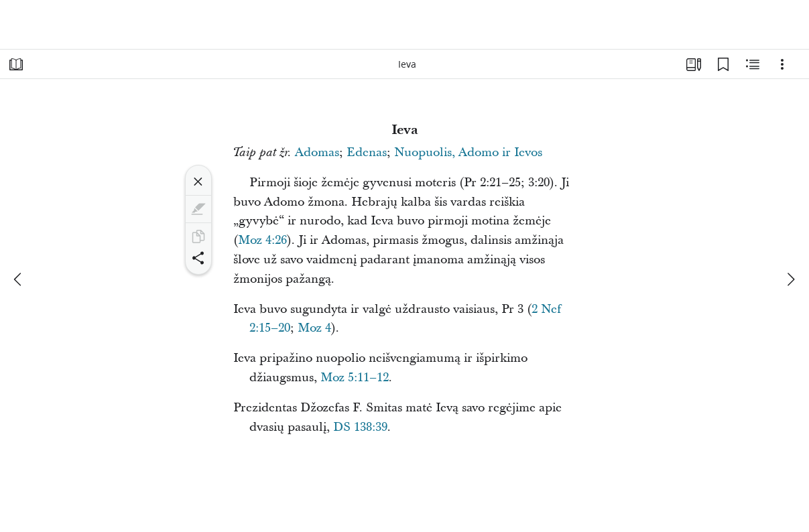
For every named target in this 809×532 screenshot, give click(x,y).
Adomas (317, 152)
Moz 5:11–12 (355, 378)
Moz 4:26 (262, 240)
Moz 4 (314, 328)
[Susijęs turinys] (753, 64)
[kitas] (790, 279)
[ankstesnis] (19, 279)
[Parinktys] (782, 64)
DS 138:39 (360, 427)
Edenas (367, 152)
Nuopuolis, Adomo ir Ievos (468, 152)
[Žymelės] (723, 64)
